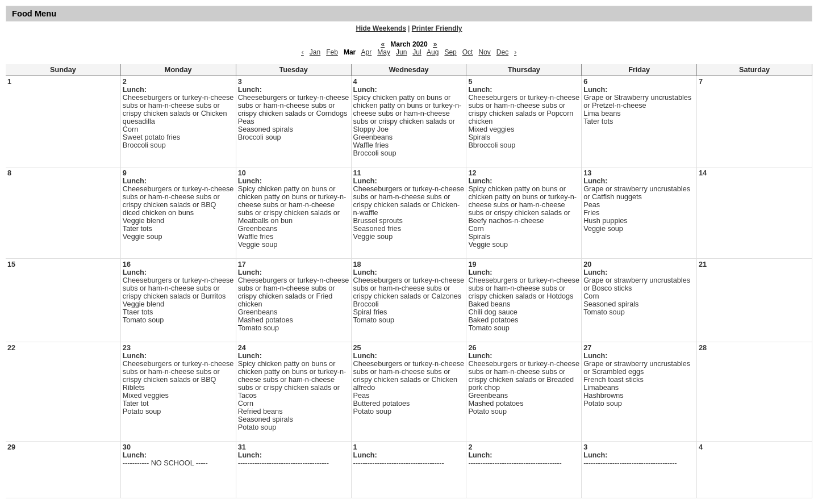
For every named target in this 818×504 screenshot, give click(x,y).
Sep (450, 52)
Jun (401, 52)
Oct (468, 52)
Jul (417, 52)
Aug (433, 52)
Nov (484, 52)
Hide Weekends (381, 28)
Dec (502, 52)
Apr (367, 52)
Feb (332, 52)
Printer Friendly (437, 28)
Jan (315, 52)
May (384, 52)
